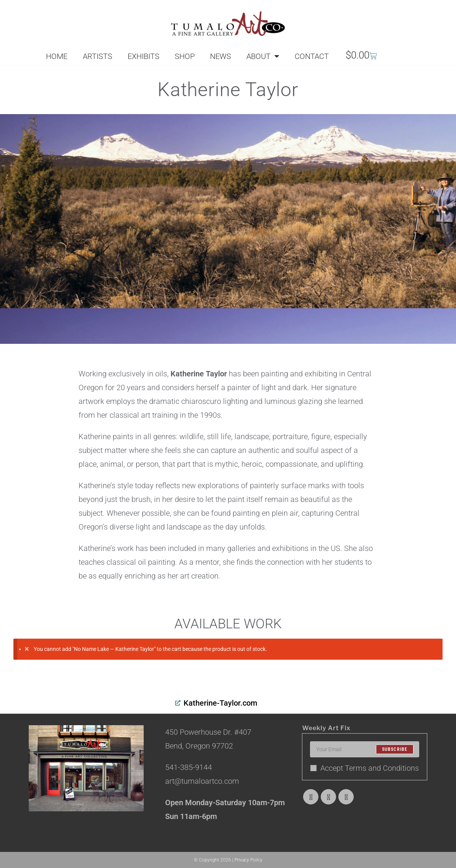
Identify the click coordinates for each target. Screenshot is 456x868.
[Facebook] (328, 797)
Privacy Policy (249, 860)
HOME (57, 56)
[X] (311, 797)
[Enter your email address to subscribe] (365, 749)
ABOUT (263, 56)
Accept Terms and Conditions (365, 768)
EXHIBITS (144, 56)
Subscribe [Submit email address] (395, 749)
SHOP (185, 56)
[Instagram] (346, 797)
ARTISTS (98, 56)
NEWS (221, 56)
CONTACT (312, 56)
